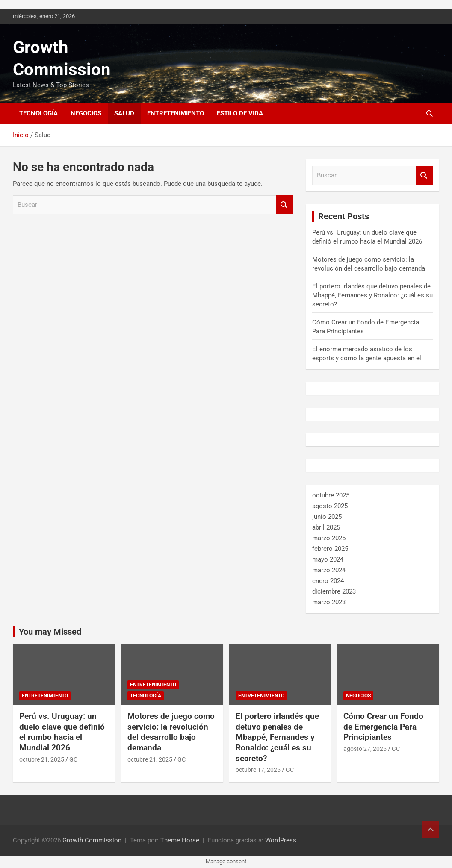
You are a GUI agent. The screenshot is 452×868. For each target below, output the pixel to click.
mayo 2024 (328, 559)
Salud (124, 113)
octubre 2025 (331, 495)
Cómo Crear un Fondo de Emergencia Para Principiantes (383, 727)
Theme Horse (180, 840)
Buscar (284, 205)
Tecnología (38, 113)
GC (73, 759)
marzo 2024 (329, 570)
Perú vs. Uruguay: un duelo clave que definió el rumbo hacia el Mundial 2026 (62, 732)
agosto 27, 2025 (365, 749)
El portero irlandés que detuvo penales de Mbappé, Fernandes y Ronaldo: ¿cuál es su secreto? (372, 295)
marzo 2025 (329, 538)
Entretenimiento (176, 113)
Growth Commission (92, 840)
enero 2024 (328, 581)
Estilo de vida (240, 113)
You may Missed (50, 632)
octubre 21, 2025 (42, 759)
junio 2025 (327, 517)
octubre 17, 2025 (258, 770)
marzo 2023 (329, 602)
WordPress (281, 840)
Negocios (86, 113)
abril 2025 (326, 527)
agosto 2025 (330, 506)
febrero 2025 (330, 549)
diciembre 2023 (334, 591)
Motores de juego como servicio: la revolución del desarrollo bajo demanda (171, 732)
